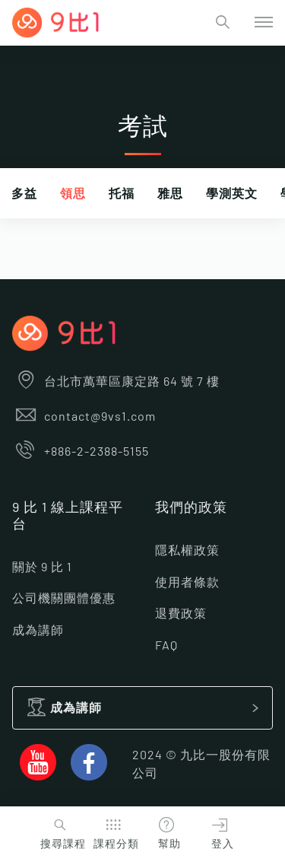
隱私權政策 (187, 551)
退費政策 (181, 614)
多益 (24, 194)
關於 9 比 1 (42, 568)
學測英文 (232, 194)
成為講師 (38, 631)
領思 (73, 194)
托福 (122, 194)
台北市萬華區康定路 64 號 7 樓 (116, 382)
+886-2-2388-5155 (81, 452)
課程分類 (114, 832)
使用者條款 (187, 583)
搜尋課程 (61, 832)
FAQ (166, 646)
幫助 (166, 832)
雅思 (170, 194)
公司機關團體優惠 (64, 599)
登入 (220, 832)
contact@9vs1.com (84, 417)
